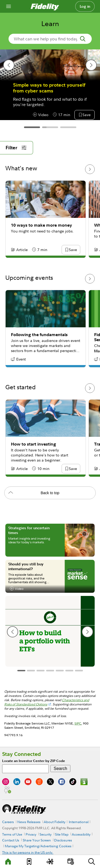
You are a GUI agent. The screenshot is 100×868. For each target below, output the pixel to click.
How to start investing (33, 444)
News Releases (29, 822)
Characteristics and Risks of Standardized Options (47, 702)
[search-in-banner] (50, 39)
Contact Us (11, 840)
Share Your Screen (37, 840)
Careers (8, 822)
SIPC (78, 723)
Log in (85, 6)
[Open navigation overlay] (9, 6)
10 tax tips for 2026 (35, 85)
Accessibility (81, 834)
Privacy (31, 834)
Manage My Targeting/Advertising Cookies (38, 846)
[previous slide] (9, 65)
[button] (86, 115)
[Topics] (50, 861)
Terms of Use (12, 834)
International (79, 822)
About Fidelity (55, 822)
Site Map (62, 834)
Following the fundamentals (39, 335)
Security (45, 834)
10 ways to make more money (41, 225)
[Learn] (9, 861)
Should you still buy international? (26, 566)
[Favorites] (29, 861)
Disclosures (63, 840)
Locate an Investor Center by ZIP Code (34, 761)
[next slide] (91, 65)
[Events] (71, 861)
